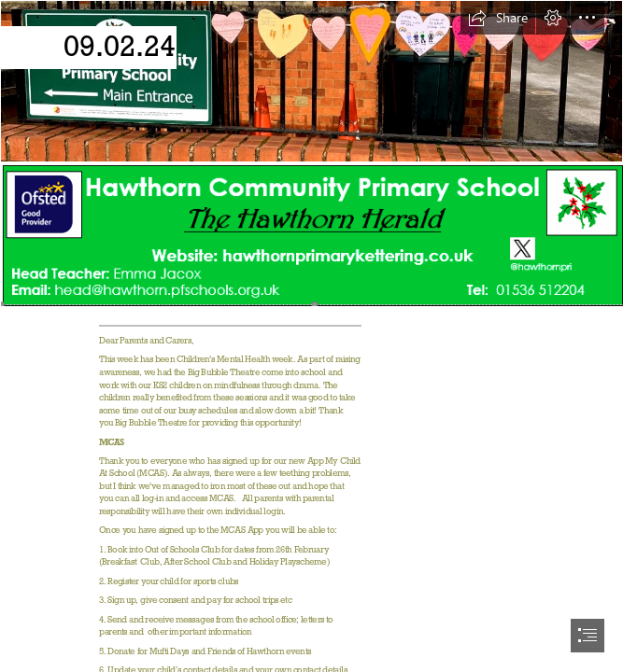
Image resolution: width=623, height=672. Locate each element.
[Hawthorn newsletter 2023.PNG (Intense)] (311, 234)
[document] (311, 336)
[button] (498, 18)
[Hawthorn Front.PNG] (311, 81)
